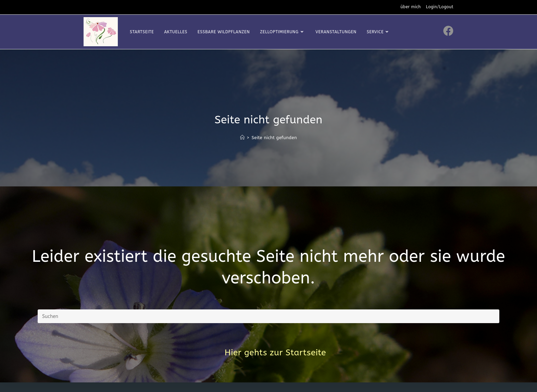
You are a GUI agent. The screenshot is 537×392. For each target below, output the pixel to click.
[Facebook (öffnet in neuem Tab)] (448, 31)
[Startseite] (242, 138)
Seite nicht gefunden (274, 138)
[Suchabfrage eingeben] (268, 316)
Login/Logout (440, 7)
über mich (411, 7)
